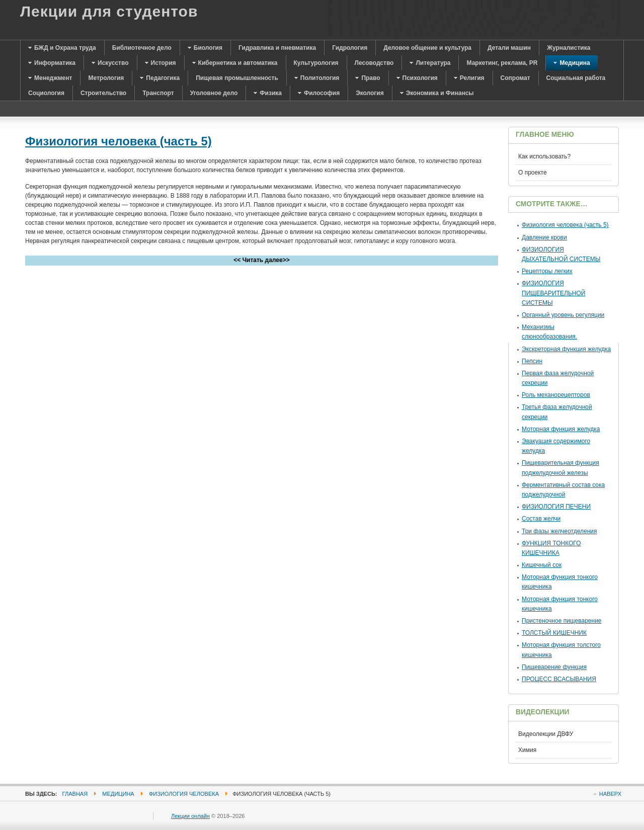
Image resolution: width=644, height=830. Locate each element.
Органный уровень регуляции (563, 315)
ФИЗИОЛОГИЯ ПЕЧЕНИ (556, 507)
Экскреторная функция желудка (566, 349)
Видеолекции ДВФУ (546, 734)
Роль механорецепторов (556, 395)
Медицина (118, 794)
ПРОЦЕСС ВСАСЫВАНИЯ (559, 679)
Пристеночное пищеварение (562, 621)
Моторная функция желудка (561, 429)
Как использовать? (544, 156)
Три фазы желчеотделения (559, 531)
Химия (527, 750)
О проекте (533, 173)
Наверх (610, 794)
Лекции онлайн (190, 816)
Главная (75, 794)
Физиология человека (184, 794)
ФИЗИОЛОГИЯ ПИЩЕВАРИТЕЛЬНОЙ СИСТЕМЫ (553, 293)
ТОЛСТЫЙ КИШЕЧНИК (554, 633)
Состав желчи (541, 519)
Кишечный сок (542, 565)
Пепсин (532, 361)
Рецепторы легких (547, 271)
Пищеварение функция (554, 667)
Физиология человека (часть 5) (118, 141)
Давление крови (544, 237)
